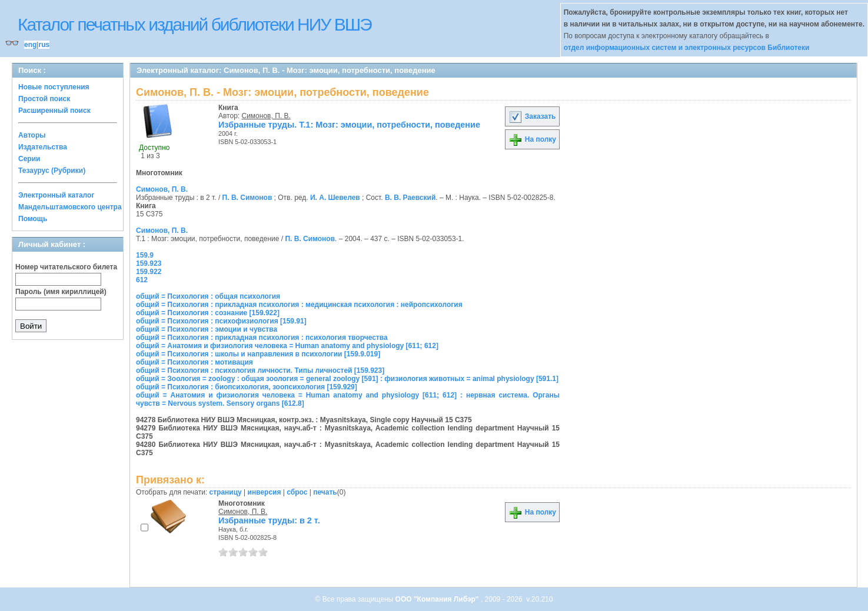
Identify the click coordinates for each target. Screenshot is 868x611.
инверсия (265, 492)
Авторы (32, 135)
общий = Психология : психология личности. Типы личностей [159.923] (260, 370)
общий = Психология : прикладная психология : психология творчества (262, 338)
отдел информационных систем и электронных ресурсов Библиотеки (687, 48)
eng (30, 45)
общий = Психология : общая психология (208, 296)
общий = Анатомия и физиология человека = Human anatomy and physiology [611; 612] (287, 346)
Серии (29, 159)
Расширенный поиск (54, 111)
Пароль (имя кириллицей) (61, 292)
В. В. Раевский (410, 198)
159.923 (149, 263)
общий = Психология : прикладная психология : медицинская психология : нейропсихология (299, 305)
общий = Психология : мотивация (194, 362)
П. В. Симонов (247, 198)
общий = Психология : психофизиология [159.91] (221, 321)
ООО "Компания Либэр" (438, 599)
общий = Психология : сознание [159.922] (208, 313)
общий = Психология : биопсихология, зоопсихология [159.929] (247, 387)
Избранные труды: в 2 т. (269, 520)
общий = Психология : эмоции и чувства (207, 329)
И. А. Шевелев (335, 198)
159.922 (149, 272)
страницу (226, 492)
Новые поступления (54, 87)
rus (44, 45)
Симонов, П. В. (266, 116)
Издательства (43, 147)
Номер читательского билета (66, 267)
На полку (532, 139)
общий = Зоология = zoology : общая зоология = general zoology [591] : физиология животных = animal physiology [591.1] (347, 379)
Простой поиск (44, 99)
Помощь (33, 219)
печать (325, 492)
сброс (297, 492)
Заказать (532, 116)
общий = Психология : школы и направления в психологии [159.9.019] (258, 354)
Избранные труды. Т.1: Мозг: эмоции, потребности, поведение (349, 125)
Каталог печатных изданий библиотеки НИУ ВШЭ (194, 24)
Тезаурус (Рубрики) (52, 171)
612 (142, 280)
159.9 (145, 255)
